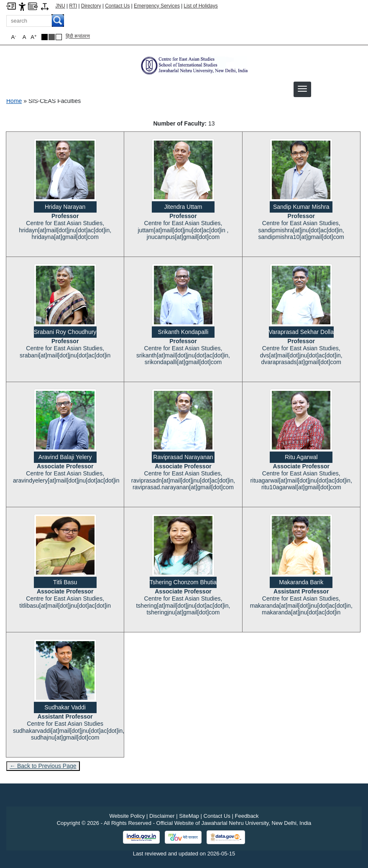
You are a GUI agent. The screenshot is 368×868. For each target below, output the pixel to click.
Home (14, 101)
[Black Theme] (45, 37)
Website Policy (127, 816)
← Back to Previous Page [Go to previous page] (43, 766)
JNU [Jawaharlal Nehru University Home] (60, 6)
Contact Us (117, 6)
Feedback (247, 816)
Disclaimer (162, 816)
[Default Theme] (59, 37)
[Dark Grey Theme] (52, 37)
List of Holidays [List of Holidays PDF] (201, 6)
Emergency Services (157, 6)
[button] (302, 89)
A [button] (33, 37)
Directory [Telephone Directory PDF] (91, 6)
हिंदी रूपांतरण (78, 36)
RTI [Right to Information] (73, 6)
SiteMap (189, 816)
